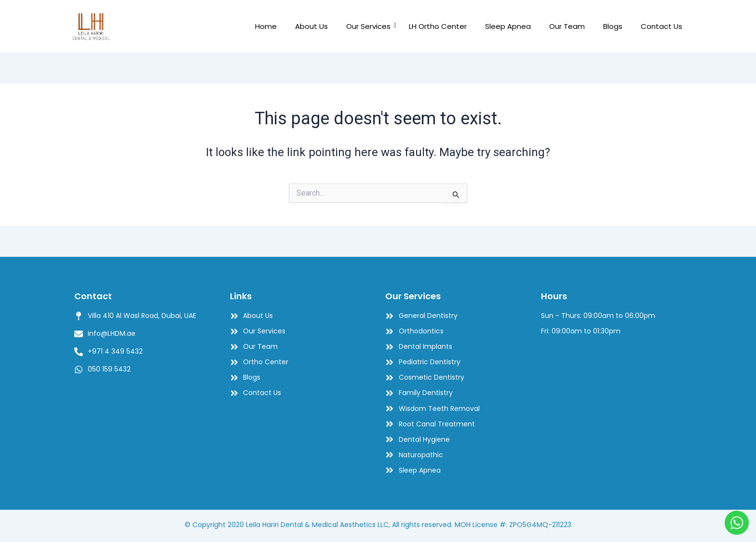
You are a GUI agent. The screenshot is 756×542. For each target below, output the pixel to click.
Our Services (371, 26)
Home (266, 26)
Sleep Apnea (508, 26)
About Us (311, 26)
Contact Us (661, 26)
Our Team (567, 26)
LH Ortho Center (438, 26)
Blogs (613, 26)
